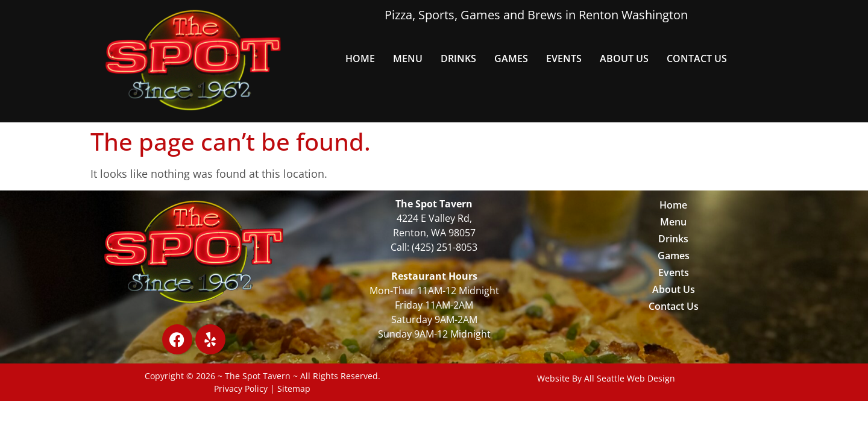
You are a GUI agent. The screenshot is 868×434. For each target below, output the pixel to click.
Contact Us (697, 58)
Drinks (458, 58)
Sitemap (294, 388)
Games (511, 58)
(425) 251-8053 (445, 247)
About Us (624, 58)
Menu (408, 58)
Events (564, 58)
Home (360, 58)
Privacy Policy (241, 388)
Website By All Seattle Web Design (606, 378)
